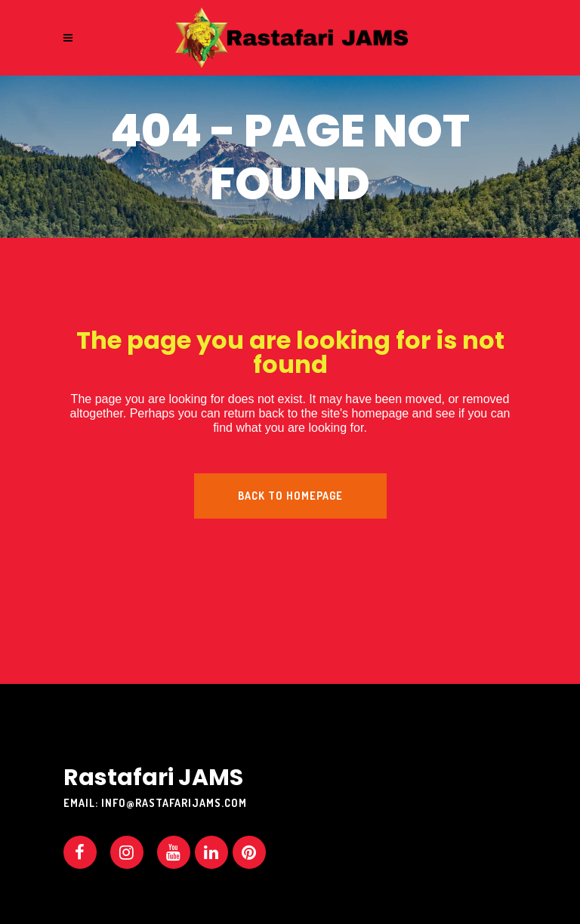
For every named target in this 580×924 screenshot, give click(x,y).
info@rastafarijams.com (174, 803)
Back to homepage (290, 496)
